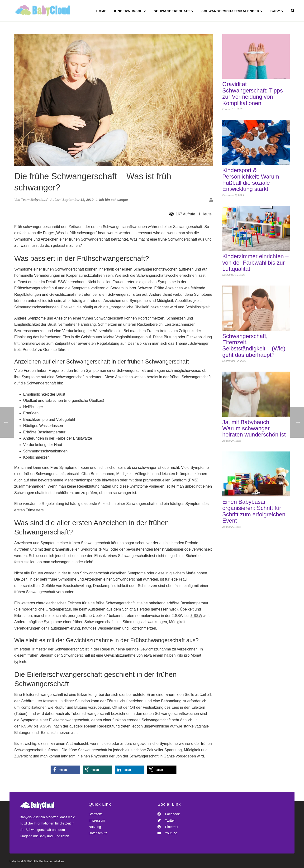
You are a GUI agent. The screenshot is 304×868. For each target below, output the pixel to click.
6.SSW (27, 726)
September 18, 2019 (78, 200)
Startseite (96, 814)
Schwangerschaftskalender (230, 11)
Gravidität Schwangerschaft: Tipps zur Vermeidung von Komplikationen (253, 94)
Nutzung (95, 827)
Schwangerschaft (172, 11)
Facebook (169, 814)
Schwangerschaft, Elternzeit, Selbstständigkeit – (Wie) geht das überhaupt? (254, 346)
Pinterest (168, 827)
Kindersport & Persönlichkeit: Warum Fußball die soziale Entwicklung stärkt (251, 180)
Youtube (167, 833)
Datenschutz (98, 833)
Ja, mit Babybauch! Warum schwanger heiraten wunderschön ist (254, 429)
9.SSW (46, 726)
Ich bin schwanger (114, 200)
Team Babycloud (34, 200)
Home (102, 11)
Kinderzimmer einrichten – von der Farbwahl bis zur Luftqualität (255, 263)
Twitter (166, 820)
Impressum (97, 820)
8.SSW (196, 616)
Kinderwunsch (128, 11)
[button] (65, 770)
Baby (275, 11)
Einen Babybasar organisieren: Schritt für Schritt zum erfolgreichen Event (254, 511)
